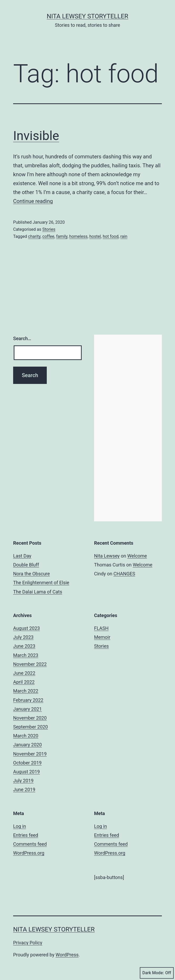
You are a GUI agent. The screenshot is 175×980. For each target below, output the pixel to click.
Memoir (102, 637)
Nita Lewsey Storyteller (87, 16)
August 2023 (27, 628)
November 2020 (30, 718)
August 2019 (27, 772)
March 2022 (26, 691)
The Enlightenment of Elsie (41, 583)
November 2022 (30, 664)
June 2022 (24, 673)
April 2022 (24, 682)
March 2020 (26, 736)
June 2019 (24, 789)
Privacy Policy (28, 943)
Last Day (22, 556)
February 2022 (28, 700)
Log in (20, 826)
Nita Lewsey (107, 556)
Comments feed (30, 844)
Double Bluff (26, 565)
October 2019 (27, 763)
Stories (49, 229)
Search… (22, 338)
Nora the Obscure (32, 574)
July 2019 (23, 781)
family (62, 236)
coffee (48, 236)
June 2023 (24, 646)
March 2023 (26, 655)
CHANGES (124, 574)
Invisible (36, 136)
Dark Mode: (157, 973)
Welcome (137, 556)
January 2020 (27, 745)
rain (124, 236)
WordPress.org (29, 853)
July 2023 (23, 637)
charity (34, 236)
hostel (95, 236)
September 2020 (30, 727)
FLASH (101, 628)
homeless (78, 236)
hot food (111, 236)
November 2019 (30, 754)
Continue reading (33, 201)
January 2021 (27, 709)
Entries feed (26, 835)
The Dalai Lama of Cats (38, 592)
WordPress (67, 955)
